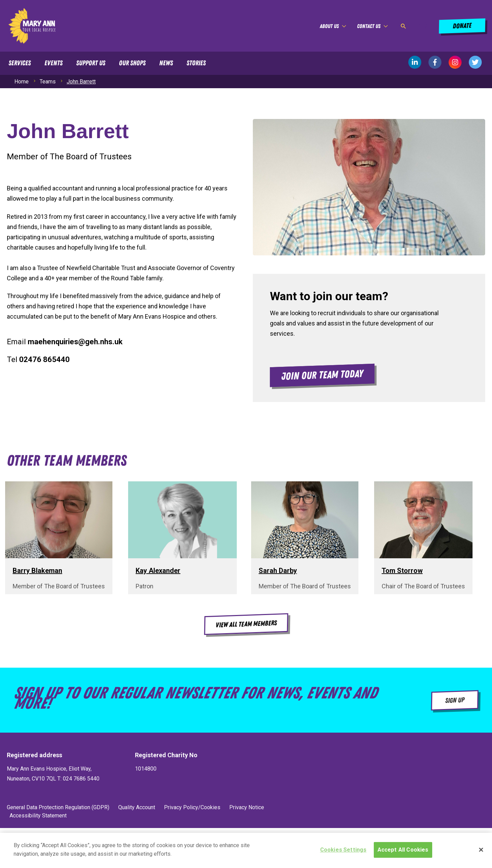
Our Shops (132, 63)
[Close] (481, 852)
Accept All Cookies (403, 852)
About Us (329, 26)
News (166, 63)
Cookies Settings (343, 852)
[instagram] (459, 62)
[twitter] (475, 62)
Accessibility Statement (38, 816)
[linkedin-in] (418, 62)
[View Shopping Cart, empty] (423, 26)
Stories (196, 63)
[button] (404, 26)
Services (20, 63)
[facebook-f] (439, 62)
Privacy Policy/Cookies (192, 807)
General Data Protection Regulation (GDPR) (58, 807)
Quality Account (137, 807)
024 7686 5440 (80, 779)
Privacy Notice (247, 807)
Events (53, 63)
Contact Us (369, 26)
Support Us (91, 63)
